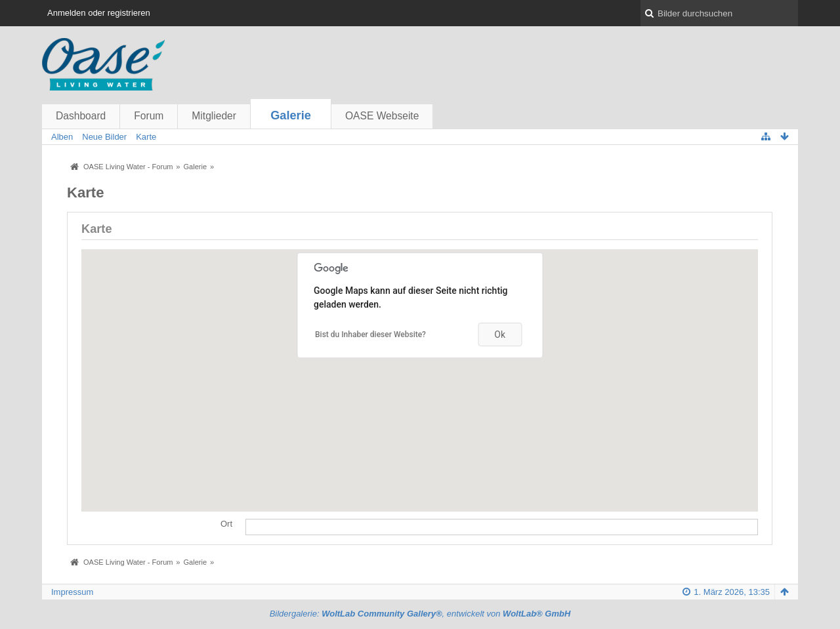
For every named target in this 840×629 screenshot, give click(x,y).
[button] (420, 368)
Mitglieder (214, 116)
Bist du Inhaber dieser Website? (370, 335)
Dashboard (81, 116)
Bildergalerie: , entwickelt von (420, 614)
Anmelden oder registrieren (99, 13)
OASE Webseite (382, 116)
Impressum (72, 592)
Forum (149, 116)
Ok (500, 335)
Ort (226, 524)
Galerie (291, 115)
